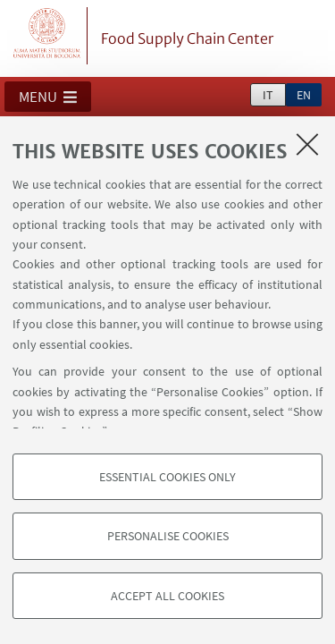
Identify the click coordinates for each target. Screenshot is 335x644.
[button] (48, 97)
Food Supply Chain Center (187, 38)
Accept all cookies (167, 596)
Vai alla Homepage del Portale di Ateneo (47, 36)
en (304, 95)
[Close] (307, 144)
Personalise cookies (168, 536)
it (268, 95)
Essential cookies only (167, 477)
